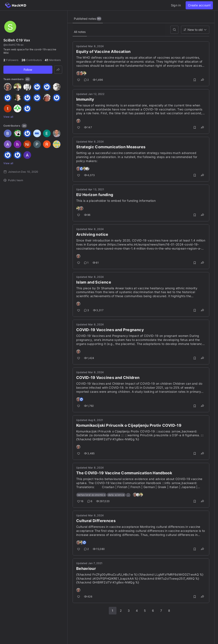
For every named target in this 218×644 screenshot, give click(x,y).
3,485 (89, 453)
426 (88, 597)
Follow (28, 70)
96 (87, 215)
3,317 (98, 310)
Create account (199, 5)
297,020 (103, 501)
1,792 (89, 406)
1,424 (89, 358)
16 (80, 501)
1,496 (98, 80)
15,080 (99, 549)
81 (96, 263)
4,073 (89, 175)
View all (8, 117)
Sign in (176, 5)
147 (88, 127)
